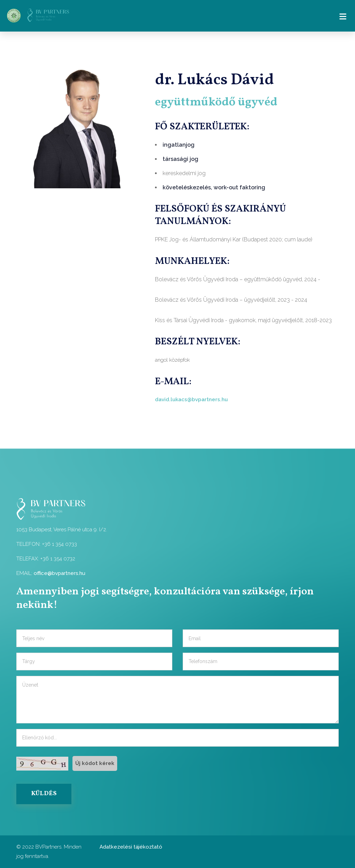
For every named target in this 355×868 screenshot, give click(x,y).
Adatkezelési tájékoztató (131, 847)
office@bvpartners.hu (59, 573)
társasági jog (180, 159)
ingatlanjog (179, 145)
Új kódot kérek (95, 763)
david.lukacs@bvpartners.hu (191, 399)
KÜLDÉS (44, 794)
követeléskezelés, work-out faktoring (214, 187)
